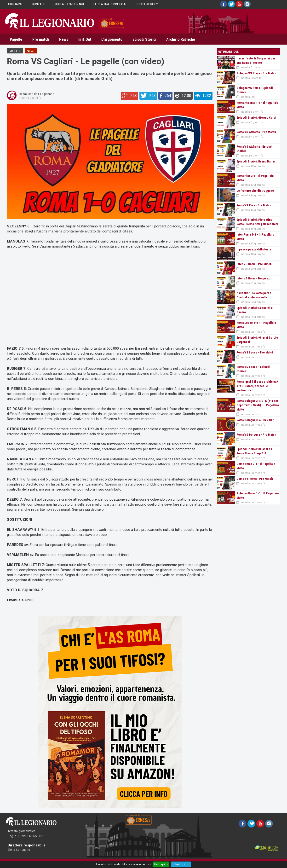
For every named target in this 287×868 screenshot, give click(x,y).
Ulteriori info (181, 864)
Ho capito (161, 864)
